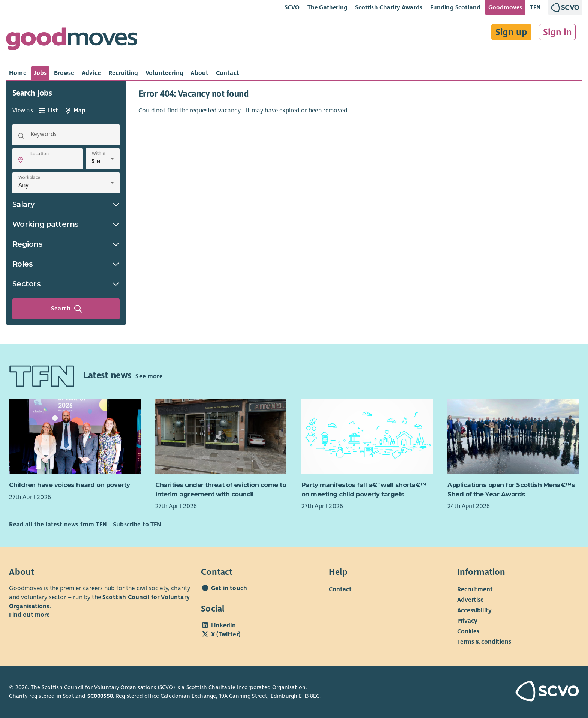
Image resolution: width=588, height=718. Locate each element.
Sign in (557, 32)
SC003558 (100, 696)
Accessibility (474, 610)
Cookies (468, 631)
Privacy (467, 621)
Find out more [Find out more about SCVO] (29, 615)
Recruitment (475, 589)
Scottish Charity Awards (389, 7)
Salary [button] (66, 204)
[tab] (18, 73)
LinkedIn (223, 625)
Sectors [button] (66, 284)
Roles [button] (66, 264)
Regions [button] (66, 244)
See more (149, 376)
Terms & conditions (484, 642)
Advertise (470, 600)
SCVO (292, 7)
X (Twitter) (226, 634)
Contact (340, 589)
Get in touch (229, 588)
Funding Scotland (455, 7)
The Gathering (328, 7)
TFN (535, 7)
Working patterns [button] (66, 224)
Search (67, 309)
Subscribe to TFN (137, 525)
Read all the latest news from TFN (58, 525)
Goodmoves (505, 7)
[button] (21, 160)
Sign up (511, 32)
